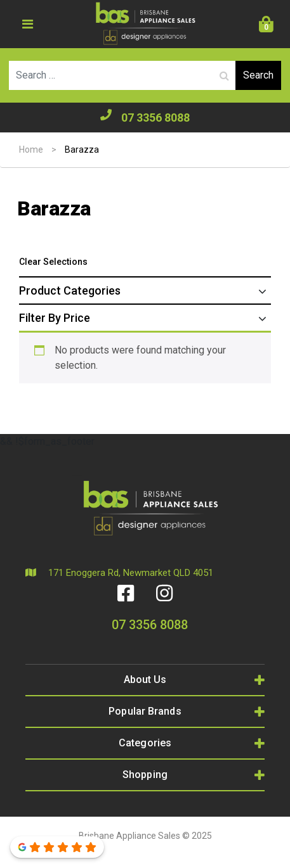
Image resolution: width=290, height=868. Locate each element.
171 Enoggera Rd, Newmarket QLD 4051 (119, 573)
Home (31, 150)
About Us (145, 680)
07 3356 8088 (145, 117)
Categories (145, 743)
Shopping (145, 775)
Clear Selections (53, 262)
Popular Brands (145, 711)
